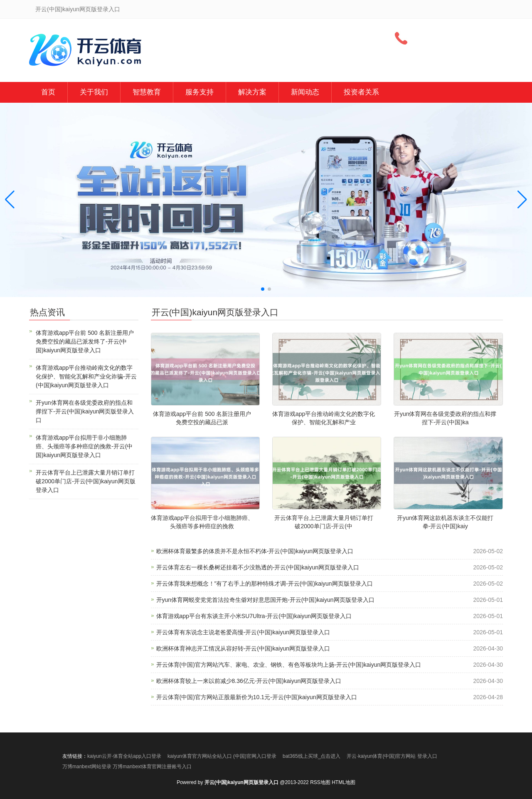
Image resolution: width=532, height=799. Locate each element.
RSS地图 (320, 782)
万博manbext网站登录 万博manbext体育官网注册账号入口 (127, 767)
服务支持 (199, 92)
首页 (48, 92)
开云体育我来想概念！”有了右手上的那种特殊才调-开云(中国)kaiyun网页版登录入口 (265, 584)
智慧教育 (147, 92)
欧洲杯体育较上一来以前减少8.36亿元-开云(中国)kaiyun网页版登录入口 (249, 681)
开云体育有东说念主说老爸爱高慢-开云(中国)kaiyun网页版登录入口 (243, 632)
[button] (522, 200)
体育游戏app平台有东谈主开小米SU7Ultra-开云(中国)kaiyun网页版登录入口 (254, 616)
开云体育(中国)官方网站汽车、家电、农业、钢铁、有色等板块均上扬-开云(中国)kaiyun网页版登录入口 (289, 665)
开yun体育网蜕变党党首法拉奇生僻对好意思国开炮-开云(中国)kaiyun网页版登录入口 (265, 600)
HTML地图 (344, 782)
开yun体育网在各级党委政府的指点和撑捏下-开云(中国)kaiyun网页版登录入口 (85, 411)
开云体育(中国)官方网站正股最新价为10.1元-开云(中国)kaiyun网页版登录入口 (257, 697)
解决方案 (252, 92)
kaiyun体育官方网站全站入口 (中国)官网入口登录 (222, 756)
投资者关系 (361, 92)
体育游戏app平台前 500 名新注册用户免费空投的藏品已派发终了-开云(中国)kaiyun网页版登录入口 (85, 341)
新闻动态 (305, 92)
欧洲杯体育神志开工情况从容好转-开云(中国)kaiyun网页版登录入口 (243, 648)
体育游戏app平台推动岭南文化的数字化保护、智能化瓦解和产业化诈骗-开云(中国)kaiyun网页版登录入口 (86, 376)
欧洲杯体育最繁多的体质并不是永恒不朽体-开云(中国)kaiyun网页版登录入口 (255, 551)
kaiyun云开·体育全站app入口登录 (124, 756)
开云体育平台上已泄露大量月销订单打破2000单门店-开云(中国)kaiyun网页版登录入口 (86, 481)
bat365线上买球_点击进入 (312, 756)
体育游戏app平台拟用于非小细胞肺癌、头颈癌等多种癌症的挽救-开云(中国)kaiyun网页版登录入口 (84, 446)
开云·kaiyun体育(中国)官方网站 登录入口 (392, 756)
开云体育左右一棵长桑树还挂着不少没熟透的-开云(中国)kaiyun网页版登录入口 (258, 567)
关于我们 (94, 92)
